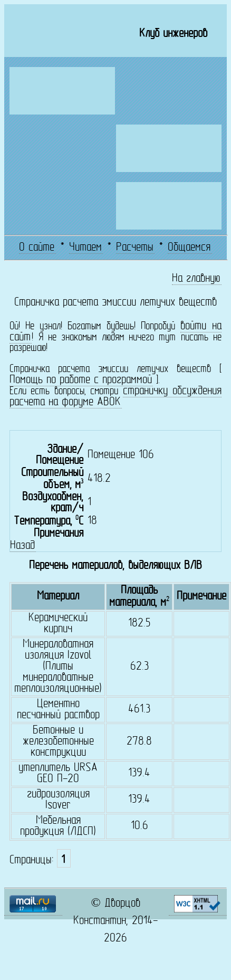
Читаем (85, 248)
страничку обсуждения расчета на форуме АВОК (115, 397)
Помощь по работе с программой (81, 380)
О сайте (37, 248)
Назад (22, 546)
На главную (196, 279)
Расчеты (135, 248)
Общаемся (189, 248)
